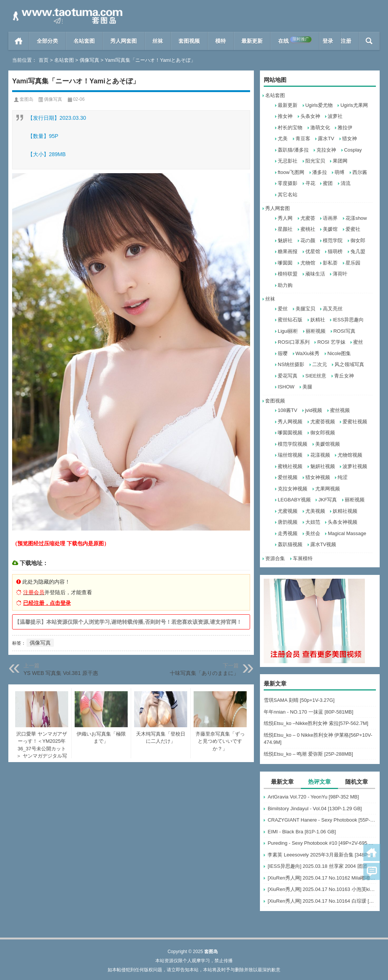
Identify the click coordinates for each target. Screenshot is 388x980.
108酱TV (287, 410)
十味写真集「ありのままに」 (204, 673)
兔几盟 (358, 251)
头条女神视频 (343, 522)
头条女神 (310, 116)
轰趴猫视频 (290, 544)
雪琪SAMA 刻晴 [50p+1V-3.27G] (299, 700)
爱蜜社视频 (355, 422)
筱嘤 (283, 353)
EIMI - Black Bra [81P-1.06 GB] (302, 832)
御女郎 (358, 240)
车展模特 (303, 558)
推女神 (285, 116)
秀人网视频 (290, 422)
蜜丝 (358, 342)
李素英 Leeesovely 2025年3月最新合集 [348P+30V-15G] (322, 855)
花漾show (356, 218)
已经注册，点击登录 (47, 603)
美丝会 (313, 533)
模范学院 (333, 240)
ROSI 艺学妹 (331, 342)
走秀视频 (288, 533)
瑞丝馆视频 (290, 455)
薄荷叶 (340, 274)
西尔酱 (360, 172)
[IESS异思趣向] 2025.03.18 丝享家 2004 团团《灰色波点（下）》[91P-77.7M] (322, 866)
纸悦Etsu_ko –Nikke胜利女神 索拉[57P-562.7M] (316, 723)
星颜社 (285, 229)
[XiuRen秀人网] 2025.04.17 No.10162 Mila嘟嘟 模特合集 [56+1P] (322, 878)
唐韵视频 (288, 522)
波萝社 (335, 116)
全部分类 (47, 41)
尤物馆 (308, 263)
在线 (295, 40)
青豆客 (303, 139)
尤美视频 (315, 511)
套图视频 (189, 41)
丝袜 (158, 41)
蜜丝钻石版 (290, 320)
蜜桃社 (308, 229)
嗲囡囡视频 (290, 433)
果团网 (340, 161)
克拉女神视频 (293, 489)
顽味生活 (315, 274)
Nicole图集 (339, 353)
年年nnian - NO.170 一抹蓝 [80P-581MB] (308, 712)
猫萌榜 (335, 251)
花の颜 (308, 240)
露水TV (326, 139)
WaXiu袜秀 (308, 353)
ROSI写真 (344, 331)
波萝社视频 (355, 466)
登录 (328, 41)
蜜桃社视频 (290, 466)
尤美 (283, 139)
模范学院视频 (293, 444)
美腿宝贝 (305, 309)
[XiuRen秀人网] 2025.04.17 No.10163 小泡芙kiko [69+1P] (322, 889)
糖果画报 (288, 251)
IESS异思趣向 (348, 320)
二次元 (320, 364)
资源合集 (275, 558)
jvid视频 (314, 410)
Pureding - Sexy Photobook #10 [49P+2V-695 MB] (322, 843)
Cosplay (353, 150)
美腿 (307, 387)
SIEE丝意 (316, 376)
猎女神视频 (318, 477)
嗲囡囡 (285, 263)
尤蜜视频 (288, 511)
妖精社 (318, 320)
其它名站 (288, 195)
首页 (19, 41)
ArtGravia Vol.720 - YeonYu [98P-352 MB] (313, 797)
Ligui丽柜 (288, 331)
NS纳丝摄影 (291, 364)
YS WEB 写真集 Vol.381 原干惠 (61, 673)
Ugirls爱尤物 (319, 105)
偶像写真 (89, 60)
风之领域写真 (349, 364)
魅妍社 (285, 240)
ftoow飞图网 (291, 172)
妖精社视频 (345, 511)
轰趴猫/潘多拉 (293, 150)
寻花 (310, 183)
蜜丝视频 (340, 410)
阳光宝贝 (315, 161)
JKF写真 (328, 500)
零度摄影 (288, 183)
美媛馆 (330, 229)
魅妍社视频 (323, 466)
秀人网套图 (124, 41)
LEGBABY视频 (294, 500)
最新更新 (252, 41)
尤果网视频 (328, 489)
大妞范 (313, 522)
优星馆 (313, 251)
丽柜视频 (316, 331)
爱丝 (283, 309)
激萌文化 (320, 128)
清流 (346, 183)
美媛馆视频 (328, 444)
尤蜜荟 (308, 218)
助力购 (285, 285)
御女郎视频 (323, 433)
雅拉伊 (345, 128)
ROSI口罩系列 (294, 342)
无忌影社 (288, 161)
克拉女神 (326, 150)
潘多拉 (320, 172)
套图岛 (27, 99)
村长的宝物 (290, 128)
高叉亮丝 (333, 309)
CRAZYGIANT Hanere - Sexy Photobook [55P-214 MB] (322, 820)
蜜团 (328, 183)
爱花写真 (288, 376)
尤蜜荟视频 (323, 422)
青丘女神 (344, 376)
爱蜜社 (353, 229)
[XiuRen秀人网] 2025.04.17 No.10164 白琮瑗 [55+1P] (322, 901)
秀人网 (285, 218)
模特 (221, 41)
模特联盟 (288, 274)
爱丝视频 (288, 477)
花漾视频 (320, 455)
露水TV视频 (323, 544)
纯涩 (343, 477)
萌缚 (339, 172)
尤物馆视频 (350, 455)
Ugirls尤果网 (354, 105)
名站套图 (84, 41)
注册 (346, 41)
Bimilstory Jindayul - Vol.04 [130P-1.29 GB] (315, 809)
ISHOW (286, 387)
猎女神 (350, 139)
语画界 (330, 218)
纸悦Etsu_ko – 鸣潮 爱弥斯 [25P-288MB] (308, 754)
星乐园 (353, 263)
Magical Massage (347, 533)
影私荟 (330, 263)
